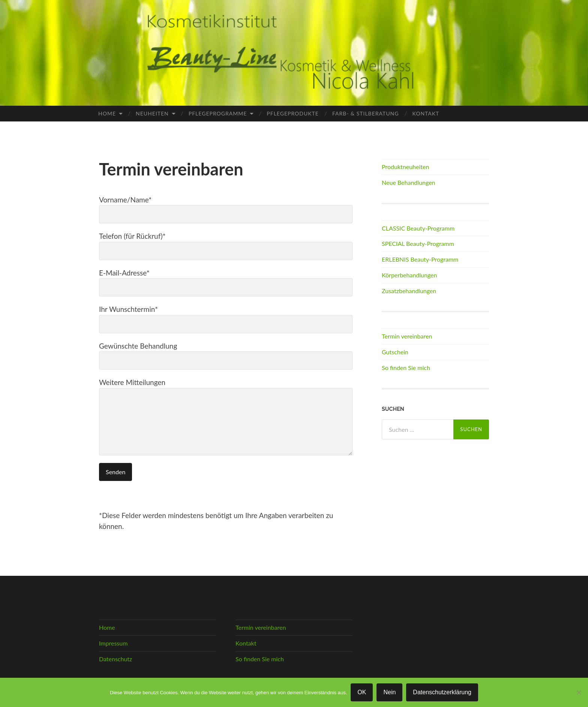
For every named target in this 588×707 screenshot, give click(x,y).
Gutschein (395, 352)
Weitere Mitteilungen (226, 417)
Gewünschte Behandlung (226, 356)
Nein (389, 692)
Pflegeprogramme (218, 113)
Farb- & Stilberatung (366, 113)
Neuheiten (152, 113)
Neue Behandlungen (409, 182)
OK (362, 692)
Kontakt (426, 113)
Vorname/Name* (226, 210)
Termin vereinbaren (407, 336)
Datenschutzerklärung (442, 692)
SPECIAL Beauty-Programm (418, 243)
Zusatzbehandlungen (409, 291)
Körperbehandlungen (409, 275)
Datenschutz (115, 659)
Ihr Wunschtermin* (226, 319)
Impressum (113, 643)
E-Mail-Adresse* (226, 283)
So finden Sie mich (406, 368)
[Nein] (579, 692)
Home (107, 113)
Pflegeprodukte (293, 113)
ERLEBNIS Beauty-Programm (420, 259)
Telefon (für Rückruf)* (226, 246)
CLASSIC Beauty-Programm (418, 228)
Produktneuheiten (405, 167)
